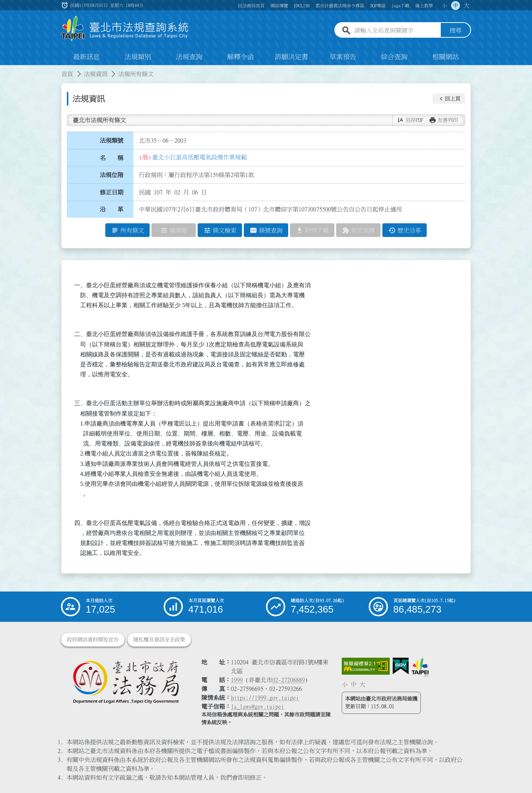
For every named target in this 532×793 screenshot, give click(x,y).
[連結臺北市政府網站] (420, 667)
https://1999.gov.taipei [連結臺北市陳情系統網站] (265, 698)
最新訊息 (86, 57)
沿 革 (112, 210)
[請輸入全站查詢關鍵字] (396, 31)
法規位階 (112, 175)
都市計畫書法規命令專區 (340, 6)
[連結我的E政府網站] (401, 666)
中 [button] (456, 6)
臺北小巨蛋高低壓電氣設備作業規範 (199, 157)
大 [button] (467, 6)
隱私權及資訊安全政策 (159, 640)
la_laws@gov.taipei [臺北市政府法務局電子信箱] (258, 706)
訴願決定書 (291, 57)
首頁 (67, 74)
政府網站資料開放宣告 (93, 640)
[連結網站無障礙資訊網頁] (366, 666)
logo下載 (400, 6)
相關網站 (446, 57)
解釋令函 (241, 57)
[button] (449, 99)
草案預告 (343, 57)
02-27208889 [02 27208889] (289, 680)
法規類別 (138, 57)
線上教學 (424, 6)
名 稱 (112, 158)
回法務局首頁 (251, 6)
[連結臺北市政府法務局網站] (126, 682)
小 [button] (444, 6)
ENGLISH (302, 6)
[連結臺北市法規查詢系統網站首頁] (125, 29)
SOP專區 (378, 6)
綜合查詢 (394, 57)
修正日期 (112, 192)
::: (4, 70)
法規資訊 (96, 74)
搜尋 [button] (456, 31)
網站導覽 (279, 6)
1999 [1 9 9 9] (237, 680)
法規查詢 (189, 57)
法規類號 (112, 140)
